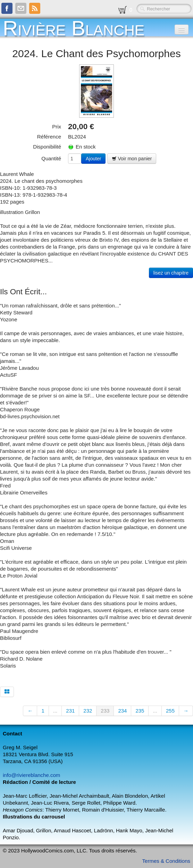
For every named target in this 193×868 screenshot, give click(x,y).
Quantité (51, 158)
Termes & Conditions (166, 861)
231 (70, 711)
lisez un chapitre (171, 273)
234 (122, 711)
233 (105, 711)
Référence (49, 137)
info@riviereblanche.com (31, 775)
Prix (57, 127)
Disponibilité (47, 147)
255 (170, 711)
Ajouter (93, 159)
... (55, 711)
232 (88, 711)
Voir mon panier (132, 159)
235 (140, 711)
